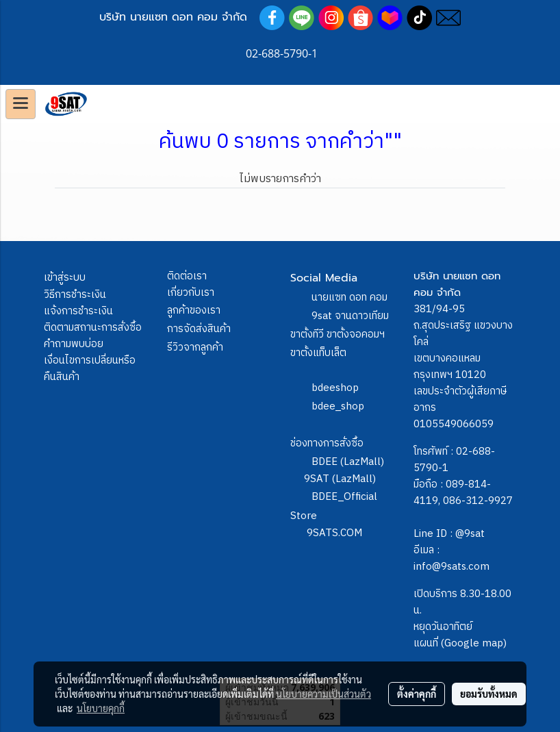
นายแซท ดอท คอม (349, 298)
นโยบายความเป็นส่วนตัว (323, 694)
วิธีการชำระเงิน (75, 295)
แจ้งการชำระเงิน (78, 311)
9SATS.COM (334, 533)
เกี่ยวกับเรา (191, 293)
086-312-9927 (478, 501)
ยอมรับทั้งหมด (489, 694)
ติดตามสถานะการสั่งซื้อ (93, 328)
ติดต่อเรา (187, 276)
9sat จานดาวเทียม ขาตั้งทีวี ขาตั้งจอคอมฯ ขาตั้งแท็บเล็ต (340, 335)
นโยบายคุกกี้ (101, 708)
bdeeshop (335, 388)
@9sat (470, 534)
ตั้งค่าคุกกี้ (417, 694)
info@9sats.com (451, 567)
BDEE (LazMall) (348, 462)
